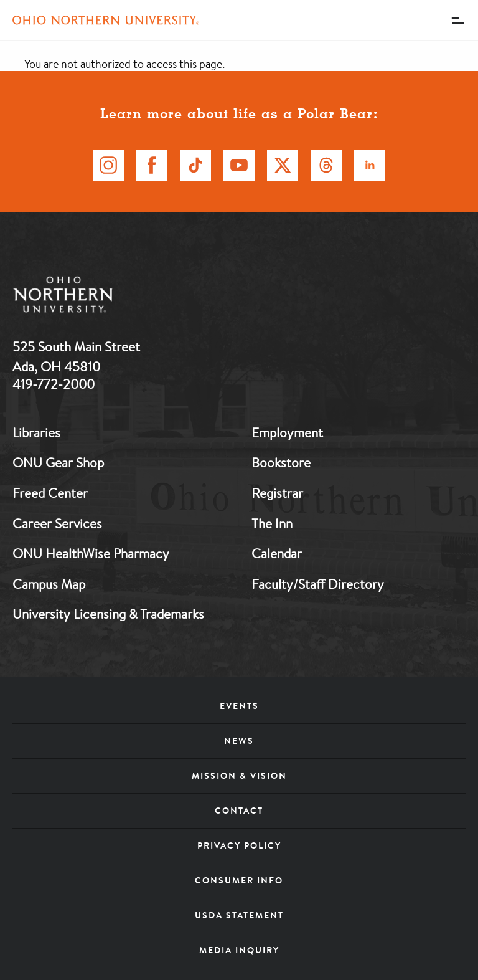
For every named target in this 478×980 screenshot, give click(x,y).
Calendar (277, 553)
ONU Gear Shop (58, 462)
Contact (239, 811)
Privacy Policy (239, 845)
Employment (287, 432)
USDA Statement (239, 915)
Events (239, 706)
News (239, 741)
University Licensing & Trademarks (108, 614)
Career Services (57, 523)
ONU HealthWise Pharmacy (91, 553)
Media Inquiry (239, 950)
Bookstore (281, 462)
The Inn (272, 523)
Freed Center (50, 493)
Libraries (36, 432)
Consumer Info (239, 880)
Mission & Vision (239, 776)
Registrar (277, 493)
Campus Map (49, 584)
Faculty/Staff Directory (318, 584)
